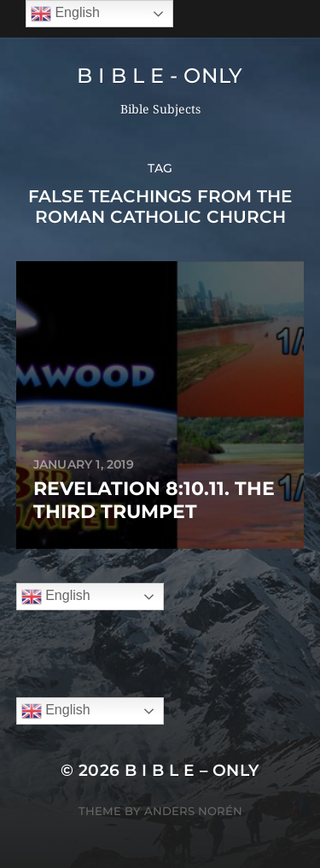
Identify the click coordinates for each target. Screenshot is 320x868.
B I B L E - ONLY (160, 76)
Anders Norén (193, 811)
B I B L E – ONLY (192, 770)
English (56, 597)
